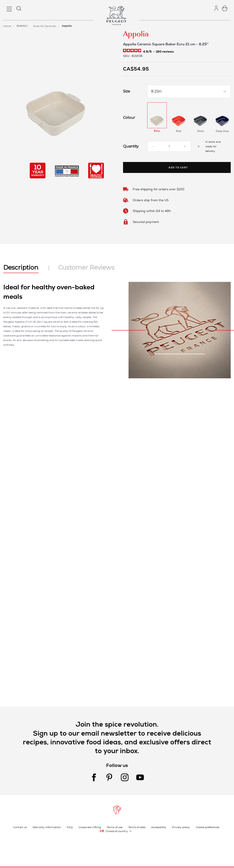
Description (21, 267)
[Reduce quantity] (153, 146)
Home (7, 26)
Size (127, 91)
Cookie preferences (208, 827)
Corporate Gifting (90, 827)
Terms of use (115, 827)
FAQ (70, 827)
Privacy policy (181, 827)
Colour (129, 118)
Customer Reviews (86, 267)
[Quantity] (169, 146)
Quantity (131, 146)
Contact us (20, 827)
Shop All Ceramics (45, 26)
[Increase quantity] (185, 146)
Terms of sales (137, 827)
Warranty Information (47, 827)
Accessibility (159, 827)
